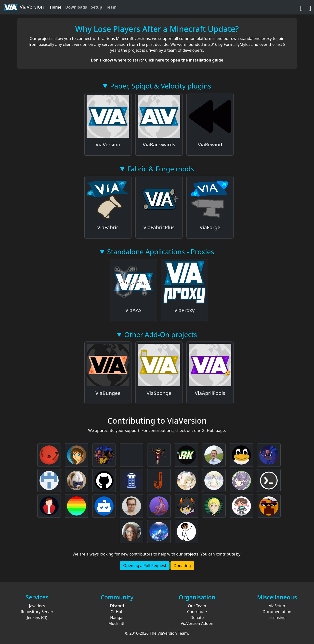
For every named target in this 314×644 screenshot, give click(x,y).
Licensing (277, 618)
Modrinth (117, 623)
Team (111, 7)
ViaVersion (23, 7)
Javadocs (37, 606)
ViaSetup (277, 606)
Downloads (76, 7)
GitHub (117, 612)
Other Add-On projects (161, 334)
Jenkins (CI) (37, 618)
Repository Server (37, 612)
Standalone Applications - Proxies (161, 252)
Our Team (197, 606)
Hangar (117, 618)
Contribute (197, 612)
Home (56, 7)
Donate (197, 618)
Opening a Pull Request (145, 566)
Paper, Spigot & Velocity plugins (161, 86)
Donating (182, 566)
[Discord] (310, 7)
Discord (117, 606)
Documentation (277, 612)
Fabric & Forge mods (161, 169)
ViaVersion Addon (197, 623)
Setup (96, 7)
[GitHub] (301, 7)
